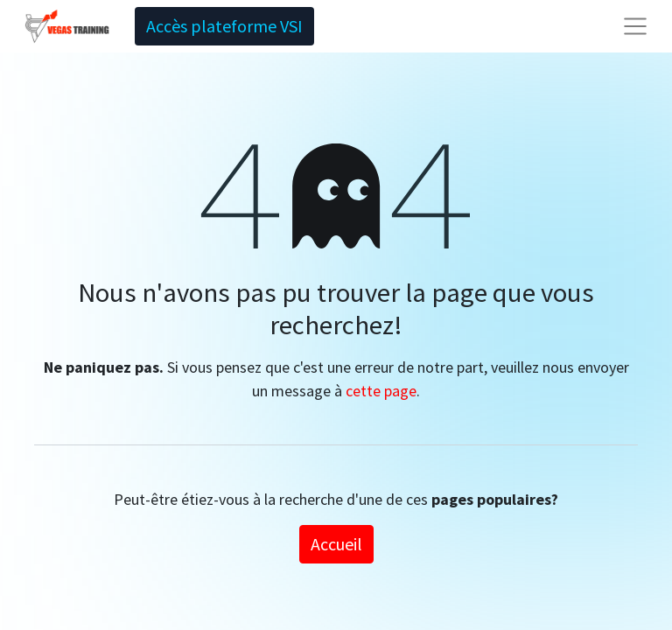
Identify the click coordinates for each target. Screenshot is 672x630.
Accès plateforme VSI (224, 26)
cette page (381, 391)
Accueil (336, 544)
